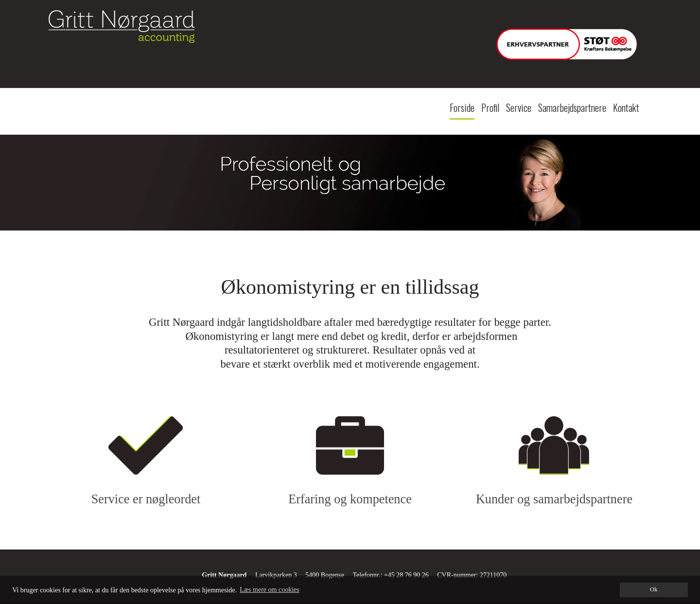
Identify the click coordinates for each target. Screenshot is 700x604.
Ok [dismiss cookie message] (654, 589)
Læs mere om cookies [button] (269, 590)
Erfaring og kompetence (350, 499)
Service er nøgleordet (146, 499)
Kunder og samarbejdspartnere (554, 499)
